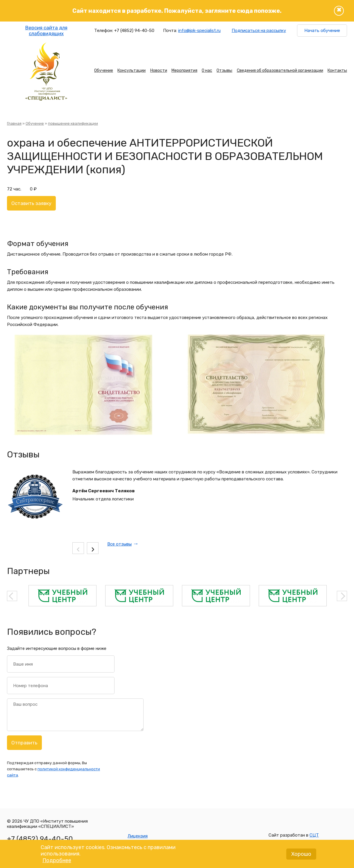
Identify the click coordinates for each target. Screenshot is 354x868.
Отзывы (224, 71)
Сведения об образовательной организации (280, 71)
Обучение (104, 71)
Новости (159, 71)
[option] (62, 596)
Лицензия (138, 836)
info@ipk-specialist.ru (199, 31)
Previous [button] (12, 596)
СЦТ (314, 835)
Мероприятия (184, 71)
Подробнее (57, 863)
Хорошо (301, 857)
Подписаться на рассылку (259, 31)
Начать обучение (322, 31)
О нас (207, 71)
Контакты (337, 71)
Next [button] (342, 596)
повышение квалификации (73, 123)
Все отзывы (119, 544)
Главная (14, 123)
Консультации (132, 71)
